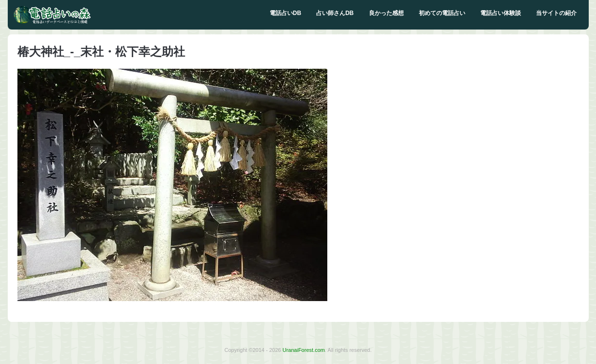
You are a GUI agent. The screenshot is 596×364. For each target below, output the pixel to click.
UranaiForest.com (304, 350)
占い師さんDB (335, 13)
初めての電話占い (442, 13)
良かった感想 (386, 13)
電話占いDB (285, 13)
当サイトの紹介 (556, 13)
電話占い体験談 (501, 13)
